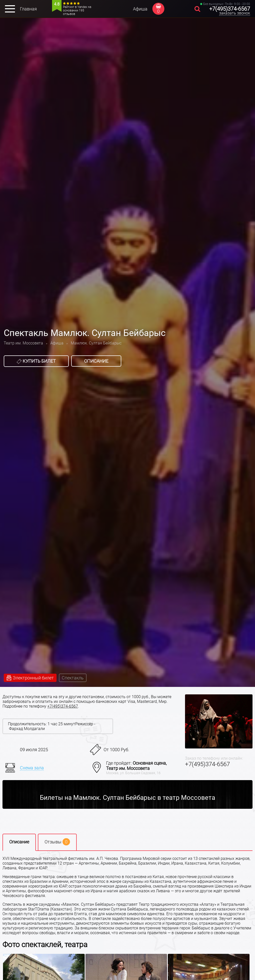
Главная (28, 9)
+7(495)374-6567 (230, 9)
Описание (96, 361)
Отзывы (57, 842)
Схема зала (32, 768)
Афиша (140, 9)
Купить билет (36, 361)
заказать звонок (235, 13)
